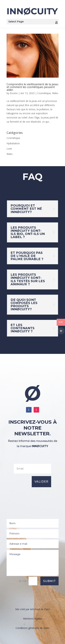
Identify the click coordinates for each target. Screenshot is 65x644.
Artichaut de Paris (40, 609)
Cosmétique (44, 93)
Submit (49, 581)
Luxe (9, 149)
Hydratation (13, 143)
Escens (14, 93)
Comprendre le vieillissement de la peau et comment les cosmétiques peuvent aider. (32, 87)
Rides (55, 93)
